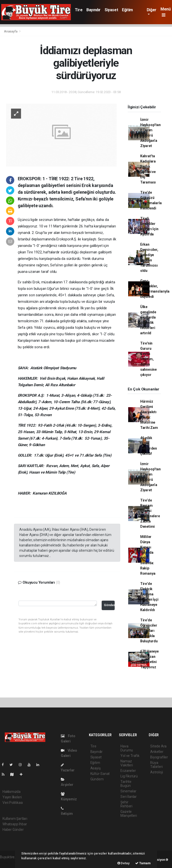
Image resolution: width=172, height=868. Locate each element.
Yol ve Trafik (130, 756)
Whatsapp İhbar (15, 824)
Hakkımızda (12, 792)
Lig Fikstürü (129, 776)
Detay (124, 863)
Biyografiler (159, 757)
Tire (79, 10)
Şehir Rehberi (126, 804)
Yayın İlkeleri (12, 797)
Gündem (97, 779)
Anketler (157, 752)
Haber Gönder (13, 830)
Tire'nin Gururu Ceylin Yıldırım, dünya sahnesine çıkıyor (148, 359)
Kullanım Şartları (15, 819)
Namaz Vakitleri (127, 763)
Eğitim (127, 10)
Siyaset (111, 10)
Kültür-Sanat (100, 774)
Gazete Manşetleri (129, 814)
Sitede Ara (158, 746)
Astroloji (156, 772)
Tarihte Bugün (126, 784)
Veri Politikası (13, 803)
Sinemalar (128, 791)
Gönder (109, 605)
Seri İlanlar (129, 797)
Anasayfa (11, 31)
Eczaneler (128, 771)
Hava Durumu (127, 748)
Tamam (143, 863)
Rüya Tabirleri (156, 765)
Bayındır (94, 10)
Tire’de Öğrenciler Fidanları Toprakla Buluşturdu (149, 631)
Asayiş (96, 768)
